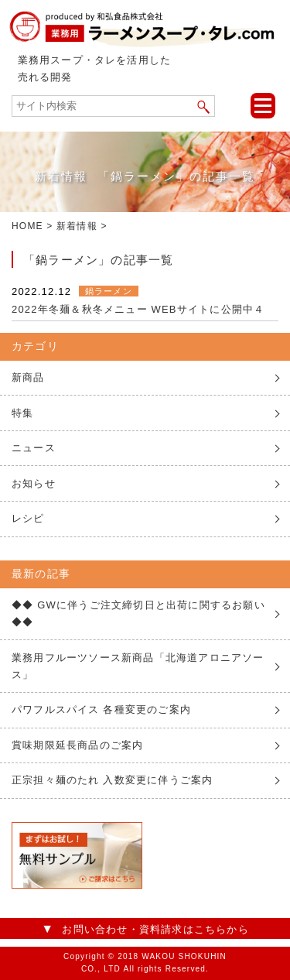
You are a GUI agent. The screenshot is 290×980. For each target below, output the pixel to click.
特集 (22, 413)
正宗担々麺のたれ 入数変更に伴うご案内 (112, 780)
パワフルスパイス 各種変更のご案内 (101, 709)
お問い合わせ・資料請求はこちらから (155, 929)
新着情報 (77, 226)
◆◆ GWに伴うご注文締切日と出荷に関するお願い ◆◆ (138, 613)
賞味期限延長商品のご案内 (77, 745)
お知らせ (34, 483)
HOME (27, 226)
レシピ (28, 518)
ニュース (34, 448)
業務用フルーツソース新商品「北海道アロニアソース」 (138, 666)
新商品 (28, 377)
